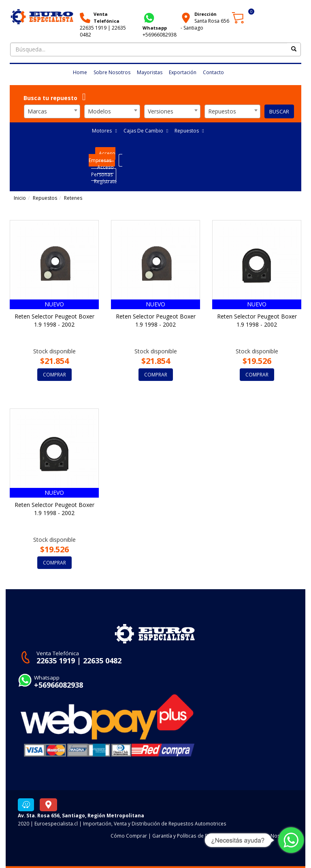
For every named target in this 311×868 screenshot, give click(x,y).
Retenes (73, 198)
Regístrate (105, 181)
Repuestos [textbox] (222, 111)
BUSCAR (279, 111)
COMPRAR (54, 375)
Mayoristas (150, 72)
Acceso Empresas (102, 157)
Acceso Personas (102, 171)
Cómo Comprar (129, 836)
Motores (104, 131)
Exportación (183, 72)
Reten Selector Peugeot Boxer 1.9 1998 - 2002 (54, 320)
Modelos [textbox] (99, 111)
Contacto (213, 72)
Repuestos (189, 131)
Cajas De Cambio (146, 131)
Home (80, 72)
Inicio (20, 198)
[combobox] (52, 111)
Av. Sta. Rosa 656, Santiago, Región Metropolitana (81, 815)
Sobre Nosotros (112, 72)
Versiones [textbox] (161, 111)
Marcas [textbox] (37, 111)
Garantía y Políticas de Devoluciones (194, 836)
